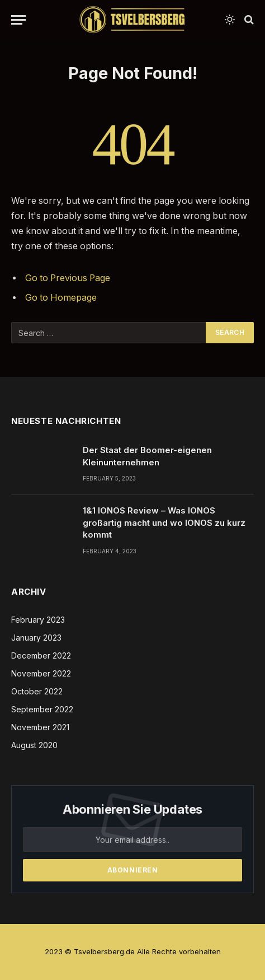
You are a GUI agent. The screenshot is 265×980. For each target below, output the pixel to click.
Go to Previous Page (68, 278)
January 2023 (36, 638)
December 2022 (41, 655)
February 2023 (38, 620)
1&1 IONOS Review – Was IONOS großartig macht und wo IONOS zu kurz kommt (164, 522)
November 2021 (40, 727)
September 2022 (42, 709)
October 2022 (37, 691)
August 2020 (34, 745)
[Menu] (18, 20)
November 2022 (41, 673)
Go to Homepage (61, 298)
